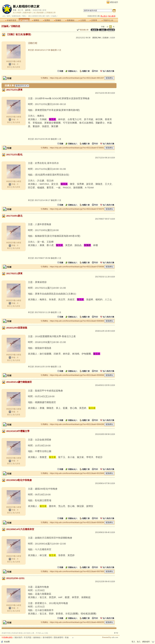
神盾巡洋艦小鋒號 (39, 10)
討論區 (24, 20)
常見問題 (28, 637)
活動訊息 (16, 26)
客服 (67, 637)
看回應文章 (83, 30)
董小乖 (21, 10)
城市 (9, 16)
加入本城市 (17, 13)
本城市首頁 (10, 20)
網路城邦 (114, 2)
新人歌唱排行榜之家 (26, 6)
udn (4, 16)
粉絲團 (7, 642)
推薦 (113, 38)
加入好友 (16, 67)
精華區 (35, 20)
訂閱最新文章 (50, 13)
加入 (139, 642)
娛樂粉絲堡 (16, 16)
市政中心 (107, 20)
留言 (9, 67)
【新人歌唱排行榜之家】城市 (38, 16)
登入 (133, 642)
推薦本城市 (27, 13)
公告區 (82, 20)
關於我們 (18, 637)
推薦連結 (70, 20)
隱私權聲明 (58, 637)
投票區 (46, 20)
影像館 (57, 20)
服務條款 (37, 637)
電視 (24, 16)
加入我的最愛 (39, 13)
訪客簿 (93, 20)
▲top (116, 633)
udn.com (115, 637)
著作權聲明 (47, 637)
